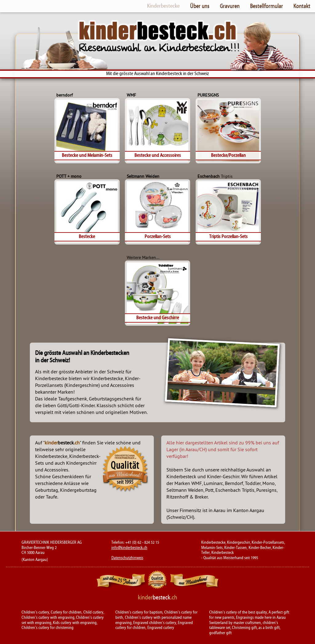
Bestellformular (267, 6)
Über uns (200, 6)
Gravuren (230, 6)
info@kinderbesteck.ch (129, 548)
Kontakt (302, 6)
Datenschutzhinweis (127, 558)
